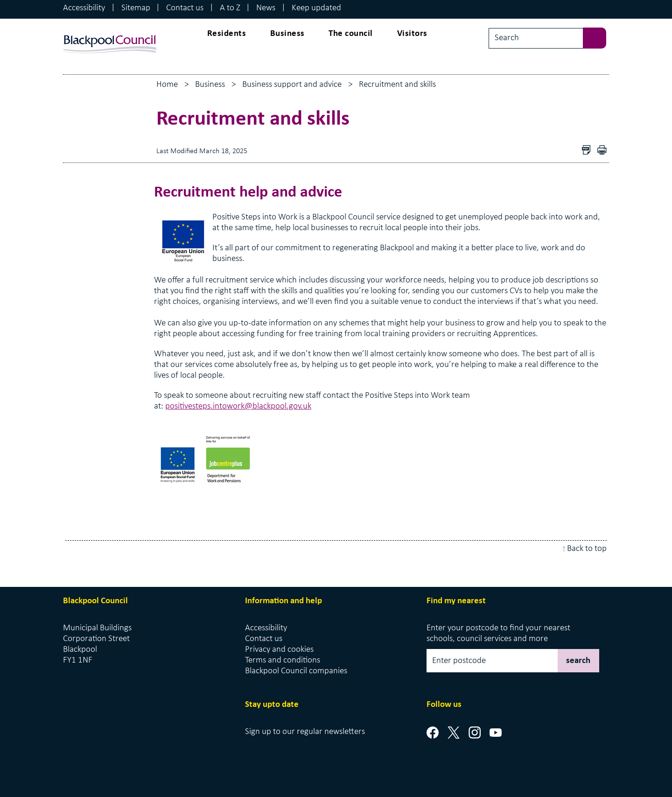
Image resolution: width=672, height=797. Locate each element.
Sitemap (136, 8)
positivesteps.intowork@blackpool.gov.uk (238, 406)
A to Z (230, 8)
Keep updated (316, 8)
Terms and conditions (283, 660)
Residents (227, 34)
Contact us (185, 8)
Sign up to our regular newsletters (305, 732)
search (578, 661)
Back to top (587, 549)
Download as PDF (588, 151)
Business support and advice (292, 85)
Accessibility (84, 8)
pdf (604, 151)
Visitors (412, 34)
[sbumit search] (599, 37)
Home (167, 85)
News (266, 8)
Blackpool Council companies (296, 671)
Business (287, 34)
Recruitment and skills (397, 85)
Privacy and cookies (279, 650)
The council (351, 34)
